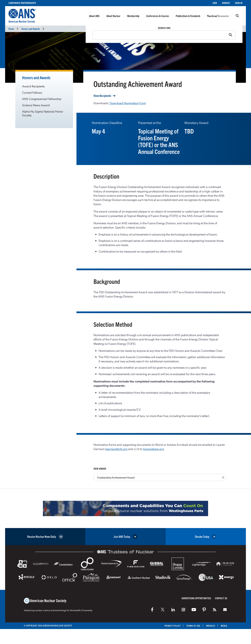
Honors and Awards (31, 29)
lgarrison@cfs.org (116, 449)
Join (215, 3)
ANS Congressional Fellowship (42, 99)
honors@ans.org (153, 449)
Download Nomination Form (128, 103)
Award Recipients (33, 86)
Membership (133, 16)
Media (224, 626)
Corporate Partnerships (22, 3)
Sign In (239, 3)
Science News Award (36, 105)
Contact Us (221, 598)
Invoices (211, 626)
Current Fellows (32, 92)
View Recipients (102, 96)
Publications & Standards (188, 16)
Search (237, 16)
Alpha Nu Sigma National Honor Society (43, 113)
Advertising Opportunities (196, 598)
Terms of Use (193, 626)
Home (11, 29)
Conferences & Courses (158, 16)
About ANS (94, 16)
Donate (226, 3)
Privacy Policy (173, 626)
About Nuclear (113, 16)
